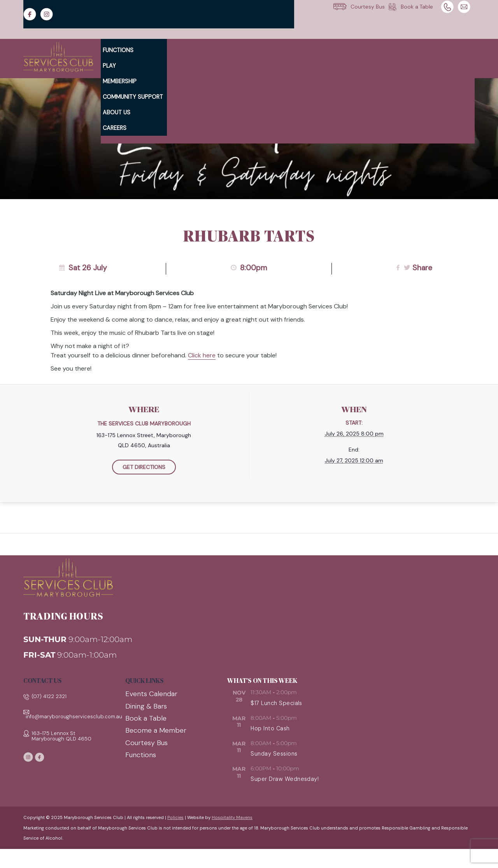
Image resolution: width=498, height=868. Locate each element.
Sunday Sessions (274, 754)
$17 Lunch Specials (276, 703)
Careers (115, 128)
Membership (120, 81)
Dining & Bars (146, 706)
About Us (117, 112)
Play (109, 66)
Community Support (133, 97)
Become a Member (156, 730)
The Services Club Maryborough (144, 423)
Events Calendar (151, 694)
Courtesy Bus (146, 743)
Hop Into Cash (270, 728)
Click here (202, 355)
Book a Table (146, 718)
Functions (118, 50)
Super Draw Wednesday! (285, 779)
